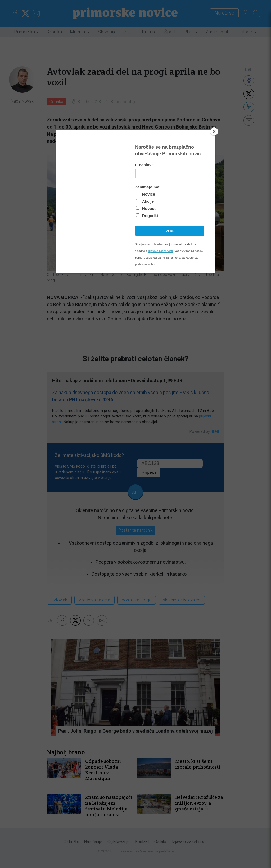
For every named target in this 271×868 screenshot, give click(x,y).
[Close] (214, 131)
